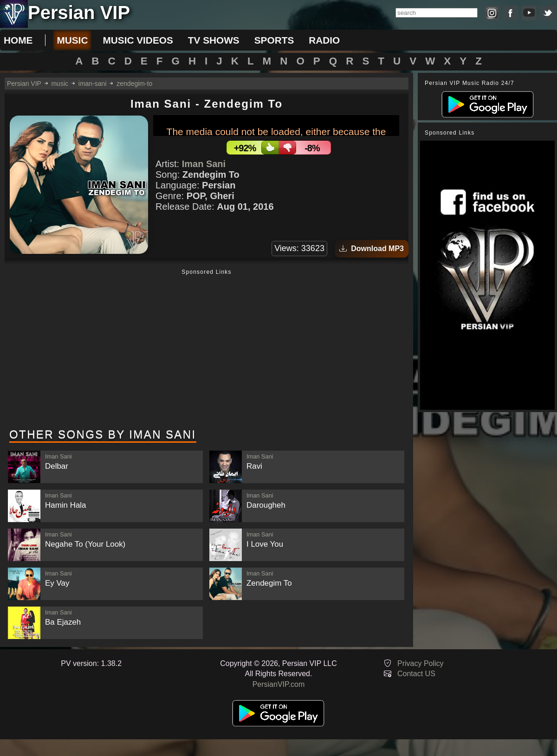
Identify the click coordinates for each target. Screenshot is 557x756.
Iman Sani (204, 164)
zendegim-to (134, 84)
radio (324, 40)
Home (18, 40)
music (72, 40)
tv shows (214, 40)
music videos (138, 40)
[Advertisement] (207, 349)
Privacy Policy (421, 663)
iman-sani (93, 84)
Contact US (416, 674)
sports (274, 40)
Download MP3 (372, 249)
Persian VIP (24, 84)
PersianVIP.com (279, 684)
